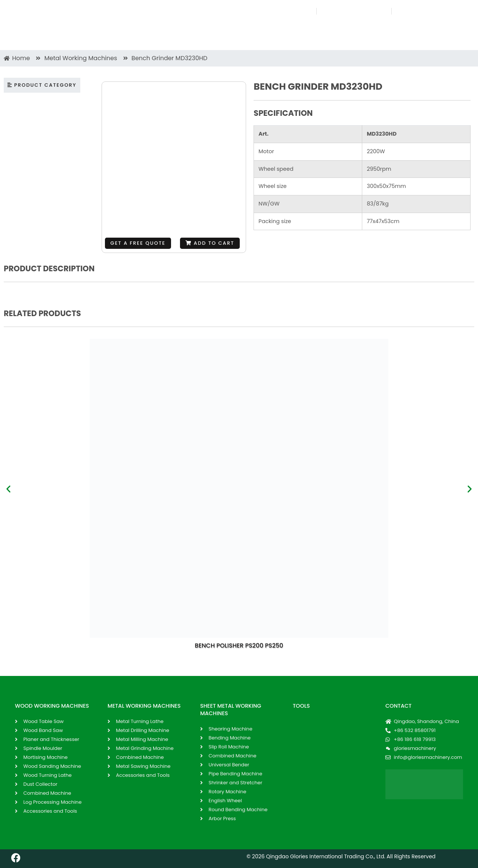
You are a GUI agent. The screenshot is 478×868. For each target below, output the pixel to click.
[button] (210, 243)
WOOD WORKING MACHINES (52, 706)
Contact (398, 706)
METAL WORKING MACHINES (144, 706)
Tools (301, 706)
